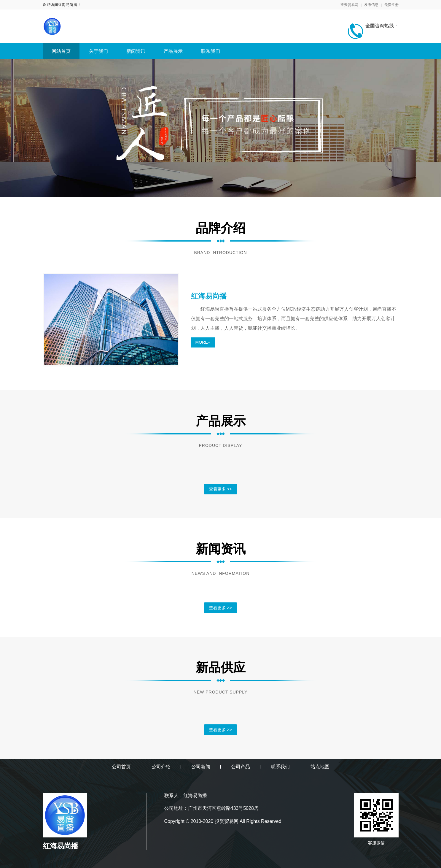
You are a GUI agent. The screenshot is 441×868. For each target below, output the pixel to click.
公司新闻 (201, 767)
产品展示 (173, 51)
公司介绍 (161, 767)
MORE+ (203, 342)
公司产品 (241, 767)
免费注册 (391, 5)
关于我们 (98, 51)
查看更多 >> (220, 489)
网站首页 (61, 51)
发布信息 (371, 5)
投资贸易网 (349, 5)
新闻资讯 (136, 51)
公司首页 (121, 767)
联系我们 (211, 51)
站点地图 (320, 767)
